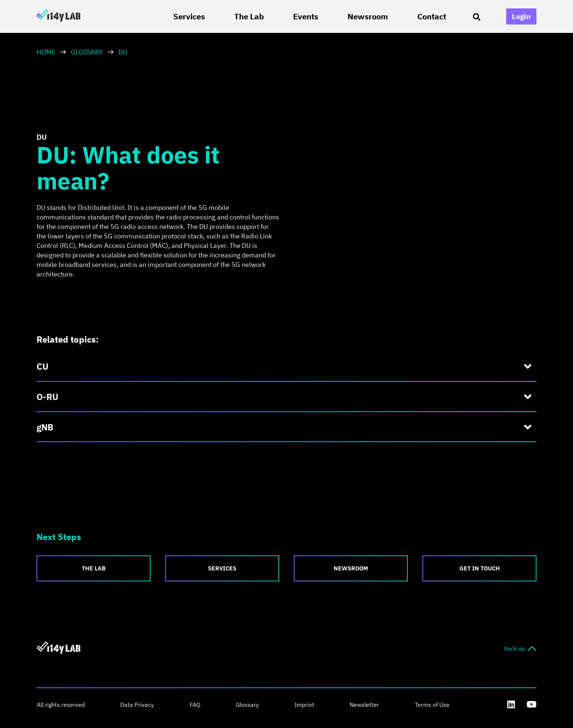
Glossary (87, 52)
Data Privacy (136, 705)
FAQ (193, 705)
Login (521, 16)
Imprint (302, 705)
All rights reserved (60, 705)
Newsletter (361, 705)
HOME (46, 52)
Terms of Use (428, 705)
